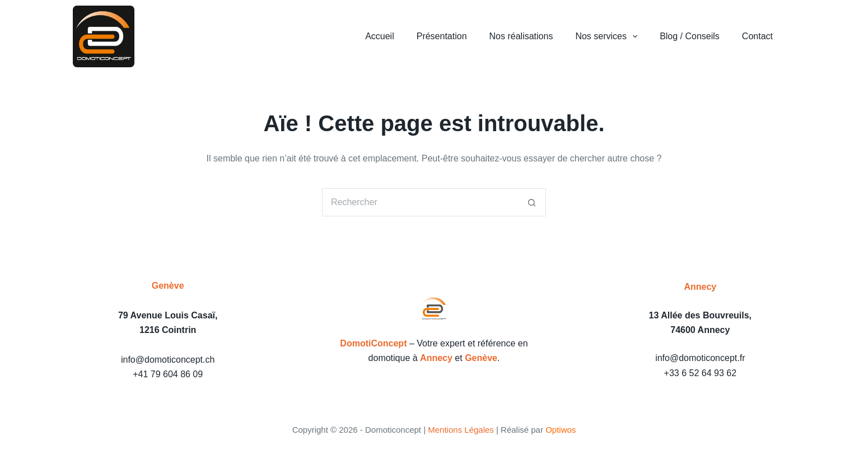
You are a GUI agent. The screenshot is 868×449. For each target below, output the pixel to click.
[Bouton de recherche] (532, 202)
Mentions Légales (461, 430)
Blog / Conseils (690, 36)
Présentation (442, 36)
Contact (757, 36)
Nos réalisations (521, 36)
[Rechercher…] (420, 202)
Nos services (608, 36)
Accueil (380, 36)
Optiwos (561, 430)
